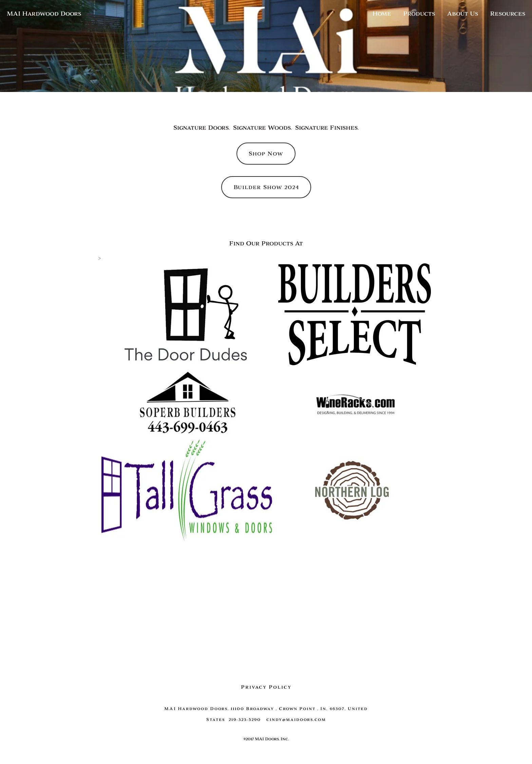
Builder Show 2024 (266, 187)
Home (382, 14)
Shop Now (266, 154)
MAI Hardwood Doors (44, 14)
